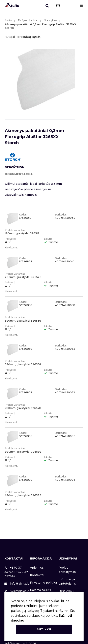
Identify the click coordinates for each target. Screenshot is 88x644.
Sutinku (44, 629)
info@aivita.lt (17, 584)
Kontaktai (37, 575)
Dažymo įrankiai (28, 20)
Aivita (8, 20)
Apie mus (37, 568)
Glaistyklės (50, 20)
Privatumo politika (43, 583)
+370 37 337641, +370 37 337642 (16, 572)
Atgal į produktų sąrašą (24, 37)
